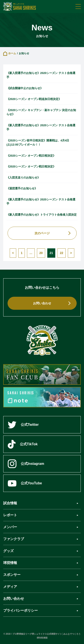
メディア (10, 587)
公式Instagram (26, 464)
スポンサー (12, 575)
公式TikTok (23, 444)
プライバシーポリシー (21, 610)
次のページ (42, 233)
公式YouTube (25, 483)
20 (41, 253)
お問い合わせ (42, 303)
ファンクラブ (14, 539)
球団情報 (10, 563)
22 (62, 253)
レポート (10, 515)
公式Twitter (23, 425)
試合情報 (10, 503)
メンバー (10, 527)
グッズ (8, 551)
